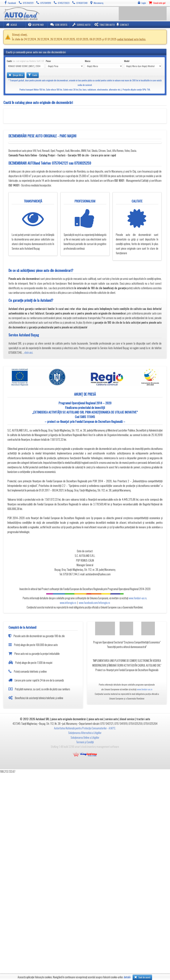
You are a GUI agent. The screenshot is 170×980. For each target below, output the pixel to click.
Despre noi (36, 25)
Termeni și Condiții (85, 742)
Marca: (88, 61)
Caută (33, 75)
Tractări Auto (105, 25)
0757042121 (60, 163)
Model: (127, 61)
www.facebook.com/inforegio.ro (94, 603)
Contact (123, 25)
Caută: (26, 61)
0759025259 (83, 163)
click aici (28, 353)
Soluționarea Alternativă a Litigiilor (85, 733)
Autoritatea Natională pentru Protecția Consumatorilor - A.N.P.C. (85, 728)
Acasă (11, 25)
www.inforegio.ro (68, 603)
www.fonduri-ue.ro (138, 598)
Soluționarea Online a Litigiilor (85, 738)
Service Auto (81, 25)
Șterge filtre (16, 75)
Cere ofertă (59, 25)
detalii (127, 977)
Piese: (48, 61)
